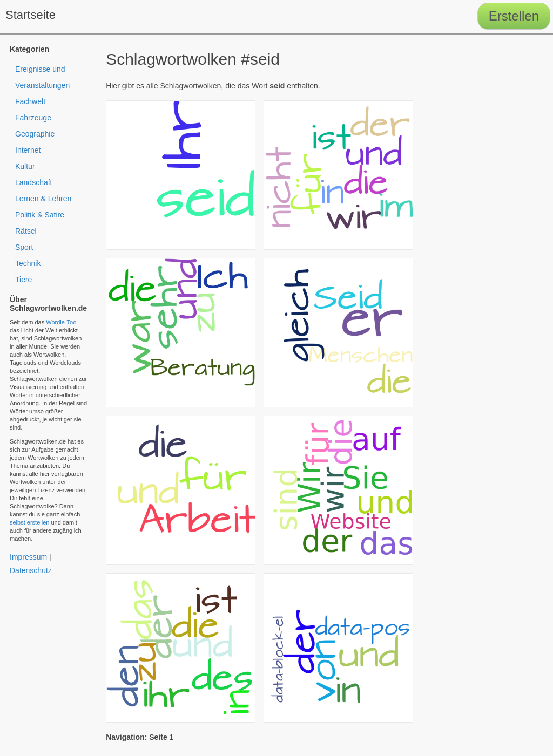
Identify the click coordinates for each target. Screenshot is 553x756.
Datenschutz (31, 570)
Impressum (28, 557)
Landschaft (34, 182)
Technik (28, 263)
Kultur (25, 166)
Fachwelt (30, 101)
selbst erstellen (29, 522)
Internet (28, 150)
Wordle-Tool (62, 322)
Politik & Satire (40, 215)
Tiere (23, 280)
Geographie (35, 134)
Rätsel (26, 231)
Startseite (31, 15)
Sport (24, 247)
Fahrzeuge (33, 118)
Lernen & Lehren (43, 199)
